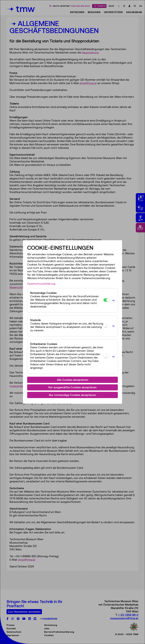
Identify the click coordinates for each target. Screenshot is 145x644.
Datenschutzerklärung (41, 284)
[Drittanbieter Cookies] (107, 356)
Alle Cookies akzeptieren (73, 380)
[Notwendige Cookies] (107, 300)
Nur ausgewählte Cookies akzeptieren (72, 387)
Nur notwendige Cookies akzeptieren (72, 395)
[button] (113, 300)
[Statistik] (107, 326)
